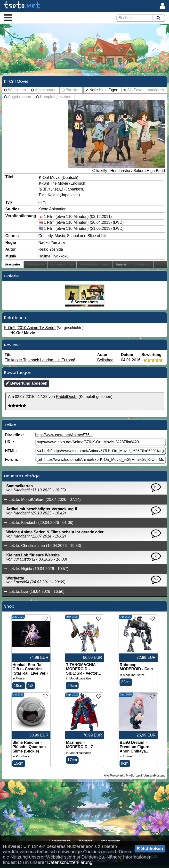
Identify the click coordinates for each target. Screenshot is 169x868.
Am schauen (46, 92)
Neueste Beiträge (22, 479)
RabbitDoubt (67, 399)
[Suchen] (158, 18)
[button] (8, 17)
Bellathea (105, 363)
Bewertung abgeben (27, 386)
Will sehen (17, 92)
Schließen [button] (150, 848)
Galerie (121, 267)
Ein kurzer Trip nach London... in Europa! (40, 363)
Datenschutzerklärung (70, 862)
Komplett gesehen (56, 99)
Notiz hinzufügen (104, 92)
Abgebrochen (20, 99)
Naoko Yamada (52, 245)
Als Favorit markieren (146, 92)
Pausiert (73, 92)
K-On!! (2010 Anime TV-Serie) (30, 330)
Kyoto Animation (52, 212)
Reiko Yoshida (51, 252)
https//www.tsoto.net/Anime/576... (64, 438)
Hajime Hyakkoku (53, 259)
